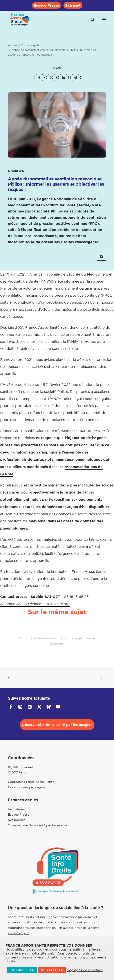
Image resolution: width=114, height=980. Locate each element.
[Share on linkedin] (63, 78)
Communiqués (30, 45)
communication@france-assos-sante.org (35, 604)
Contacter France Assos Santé (31, 782)
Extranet (73, 5)
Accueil (13, 45)
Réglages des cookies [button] (85, 970)
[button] (104, 20)
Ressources (17, 820)
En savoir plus (19, 933)
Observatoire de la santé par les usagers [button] (57, 725)
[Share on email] (76, 78)
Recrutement (18, 809)
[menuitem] (46, 5)
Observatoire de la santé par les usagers (38, 825)
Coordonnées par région (26, 787)
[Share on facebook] (39, 78)
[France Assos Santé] (20, 20)
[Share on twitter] (51, 78)
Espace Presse (46, 5)
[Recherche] (90, 20)
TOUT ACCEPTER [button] (22, 970)
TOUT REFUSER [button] (52, 970)
